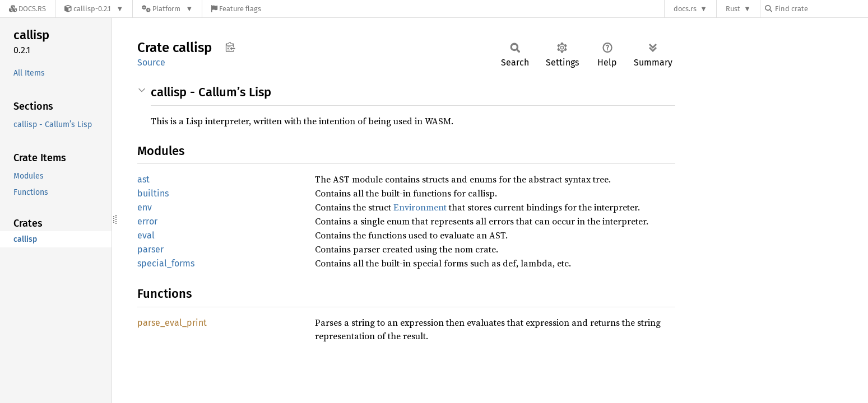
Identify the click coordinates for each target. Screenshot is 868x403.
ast (143, 179)
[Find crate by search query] (821, 9)
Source (151, 62)
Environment (420, 207)
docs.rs (685, 9)
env (145, 207)
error (147, 221)
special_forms (166, 263)
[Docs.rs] (27, 9)
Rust (733, 9)
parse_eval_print (172, 323)
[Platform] (167, 9)
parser (150, 249)
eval (146, 235)
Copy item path (230, 47)
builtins (153, 193)
